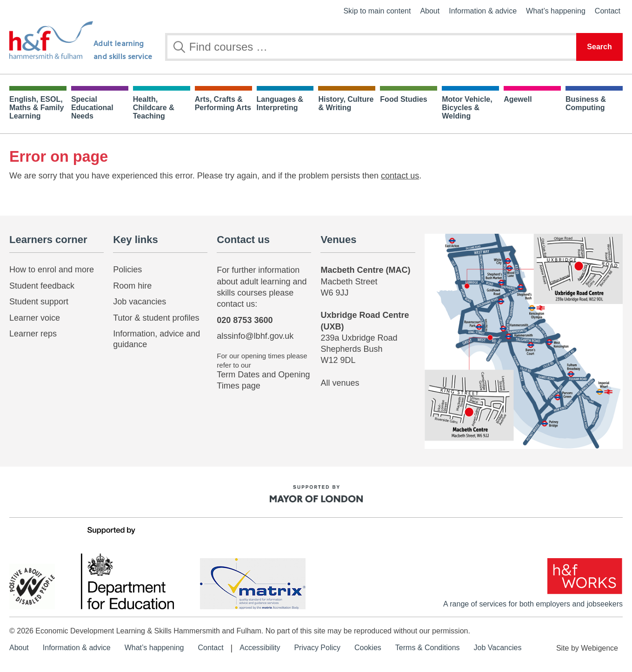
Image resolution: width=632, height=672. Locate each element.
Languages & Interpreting (280, 103)
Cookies (368, 648)
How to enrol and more (52, 270)
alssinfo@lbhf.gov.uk (255, 336)
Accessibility (260, 648)
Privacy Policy (317, 648)
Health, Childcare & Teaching (154, 108)
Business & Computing (586, 103)
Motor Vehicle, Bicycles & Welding (467, 108)
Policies (127, 270)
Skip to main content (377, 11)
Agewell (518, 99)
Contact (608, 11)
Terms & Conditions (428, 648)
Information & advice (483, 11)
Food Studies (403, 99)
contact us (400, 176)
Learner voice (35, 318)
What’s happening (556, 11)
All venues (340, 383)
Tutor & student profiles (156, 318)
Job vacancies (140, 302)
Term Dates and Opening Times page (263, 380)
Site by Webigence (587, 648)
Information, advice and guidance (156, 339)
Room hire (132, 286)
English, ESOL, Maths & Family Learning (37, 108)
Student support (39, 302)
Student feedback (42, 286)
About (430, 11)
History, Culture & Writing (346, 103)
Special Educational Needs (92, 108)
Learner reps (33, 334)
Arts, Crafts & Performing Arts (223, 103)
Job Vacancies (498, 648)
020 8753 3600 (245, 320)
